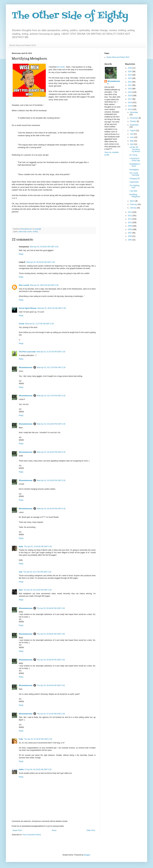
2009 (130, 226)
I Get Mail (133, 191)
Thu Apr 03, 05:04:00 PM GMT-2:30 (51, 685)
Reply (21, 254)
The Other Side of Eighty (70, 16)
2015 (130, 106)
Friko (21, 739)
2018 (130, 96)
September (134, 125)
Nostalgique (134, 170)
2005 (130, 240)
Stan (21, 590)
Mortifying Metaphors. (135, 196)
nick (21, 572)
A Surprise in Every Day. (135, 159)
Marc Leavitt (24, 285)
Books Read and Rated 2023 (23, 45)
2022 (130, 82)
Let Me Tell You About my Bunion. (135, 149)
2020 (130, 89)
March (133, 201)
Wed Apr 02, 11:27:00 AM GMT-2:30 (39, 324)
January (133, 208)
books (30, 232)
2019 (130, 92)
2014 (130, 109)
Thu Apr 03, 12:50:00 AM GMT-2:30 (38, 547)
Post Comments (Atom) (32, 835)
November (134, 118)
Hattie (21, 769)
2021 (130, 85)
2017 (130, 99)
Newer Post (17, 830)
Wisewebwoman (26, 367)
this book (61, 67)
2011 (130, 219)
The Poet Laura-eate (27, 352)
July (132, 134)
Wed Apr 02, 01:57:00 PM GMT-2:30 (51, 352)
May (132, 141)
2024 (130, 75)
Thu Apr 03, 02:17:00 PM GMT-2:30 (37, 572)
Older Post (91, 830)
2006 (130, 236)
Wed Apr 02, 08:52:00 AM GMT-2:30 (44, 285)
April (132, 144)
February (134, 204)
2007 (130, 233)
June (132, 137)
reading (35, 232)
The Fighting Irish (134, 187)
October (133, 121)
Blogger (87, 855)
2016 (130, 102)
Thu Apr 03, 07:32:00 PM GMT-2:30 (38, 739)
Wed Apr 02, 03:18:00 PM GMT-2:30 (51, 424)
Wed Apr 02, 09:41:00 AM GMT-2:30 (52, 308)
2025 (130, 72)
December (134, 112)
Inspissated (134, 182)
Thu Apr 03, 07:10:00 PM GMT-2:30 (51, 714)
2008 (130, 229)
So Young (133, 155)
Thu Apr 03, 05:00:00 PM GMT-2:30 (51, 608)
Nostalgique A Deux (135, 165)
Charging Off (134, 179)
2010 (130, 223)
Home (54, 830)
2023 (130, 78)
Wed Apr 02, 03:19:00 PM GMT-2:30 (51, 480)
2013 (130, 212)
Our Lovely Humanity (134, 174)
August (133, 131)
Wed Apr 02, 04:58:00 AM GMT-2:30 (44, 247)
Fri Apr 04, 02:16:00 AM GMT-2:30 (38, 769)
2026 (130, 68)
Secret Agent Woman (28, 308)
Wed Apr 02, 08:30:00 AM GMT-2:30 (41, 262)
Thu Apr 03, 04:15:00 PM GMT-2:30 (38, 590)
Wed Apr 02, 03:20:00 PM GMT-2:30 (51, 509)
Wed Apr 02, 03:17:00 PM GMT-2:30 (51, 367)
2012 (130, 216)
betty (21, 547)
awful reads (23, 232)
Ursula (22, 324)
